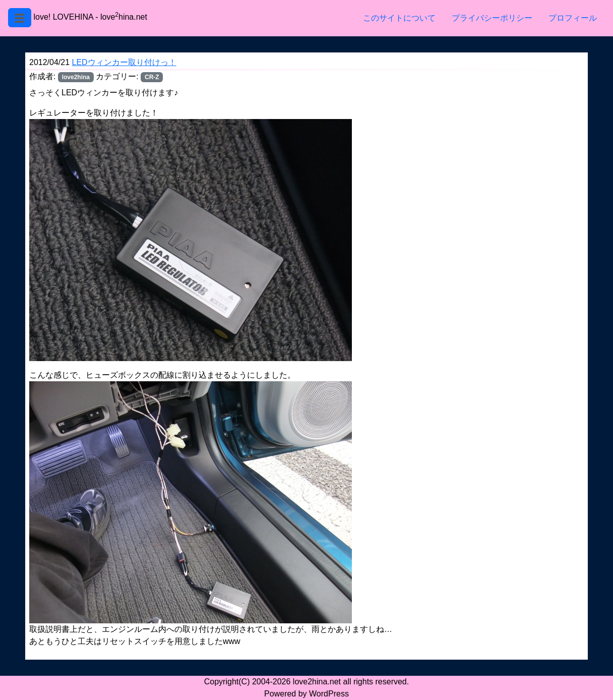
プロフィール (573, 18)
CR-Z (152, 77)
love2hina (76, 77)
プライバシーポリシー (492, 18)
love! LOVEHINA (63, 17)
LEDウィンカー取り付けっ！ (124, 62)
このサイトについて (399, 18)
